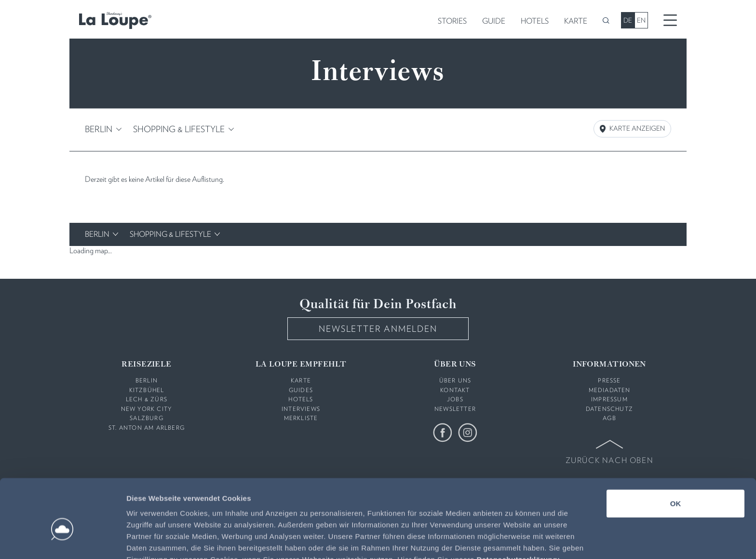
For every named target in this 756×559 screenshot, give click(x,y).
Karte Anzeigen (632, 129)
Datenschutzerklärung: (518, 509)
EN (641, 20)
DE (628, 20)
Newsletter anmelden (378, 328)
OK (676, 453)
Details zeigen (513, 540)
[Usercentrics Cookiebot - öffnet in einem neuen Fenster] (62, 540)
